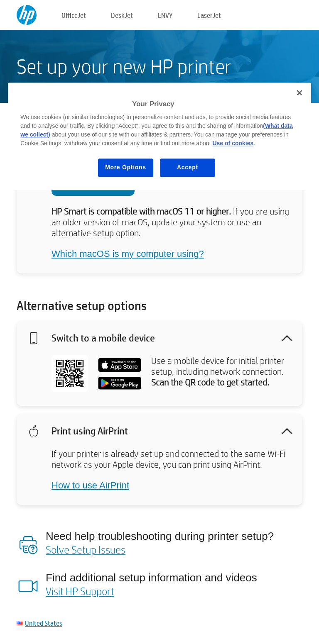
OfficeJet (74, 15)
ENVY (165, 15)
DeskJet (122, 15)
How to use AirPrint (90, 485)
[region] (159, 136)
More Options (126, 168)
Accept (188, 168)
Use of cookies (233, 144)
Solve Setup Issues (86, 549)
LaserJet (209, 15)
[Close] (299, 93)
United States (44, 623)
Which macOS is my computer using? (128, 254)
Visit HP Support (80, 591)
